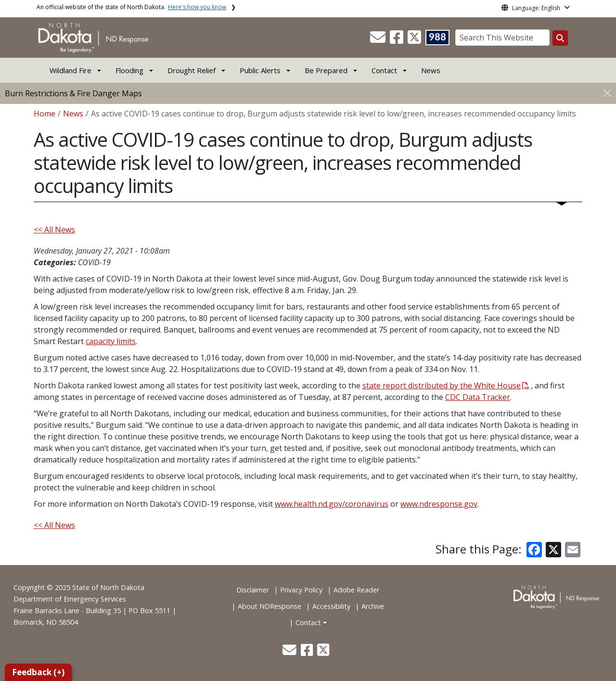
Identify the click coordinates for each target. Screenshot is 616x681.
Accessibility (331, 606)
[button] (379, 40)
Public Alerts (260, 70)
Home (45, 114)
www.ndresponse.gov (439, 504)
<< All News (54, 230)
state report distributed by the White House (446, 385)
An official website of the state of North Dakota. (131, 7)
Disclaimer (253, 590)
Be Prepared (326, 70)
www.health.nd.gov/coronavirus (332, 504)
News (431, 70)
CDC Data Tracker (478, 397)
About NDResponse (269, 606)
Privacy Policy (301, 590)
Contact (308, 623)
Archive (373, 606)
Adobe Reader (356, 590)
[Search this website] (560, 38)
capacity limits (111, 341)
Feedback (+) (38, 672)
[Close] (607, 93)
